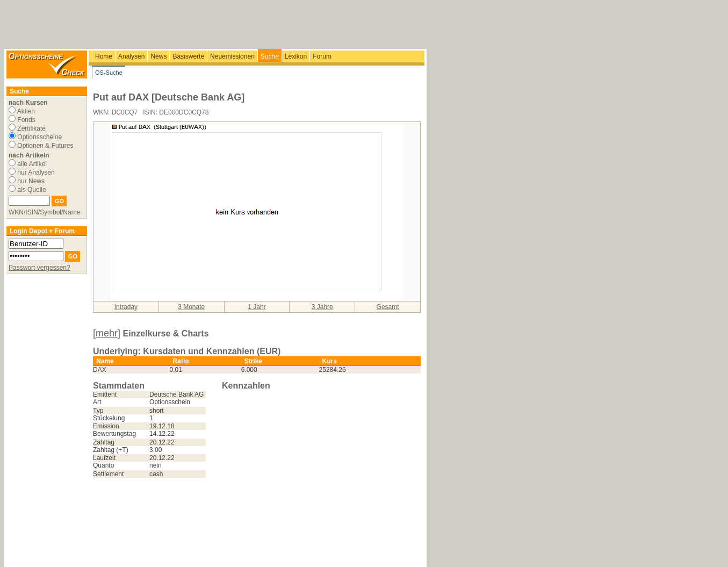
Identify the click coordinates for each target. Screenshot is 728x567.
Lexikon (296, 56)
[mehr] (107, 333)
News (158, 56)
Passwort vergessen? (39, 268)
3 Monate (191, 307)
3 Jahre (322, 307)
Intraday (126, 307)
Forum (322, 56)
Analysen (131, 56)
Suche (270, 56)
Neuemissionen (232, 56)
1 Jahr (257, 307)
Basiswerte (188, 56)
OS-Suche (109, 73)
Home (104, 56)
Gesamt (388, 307)
